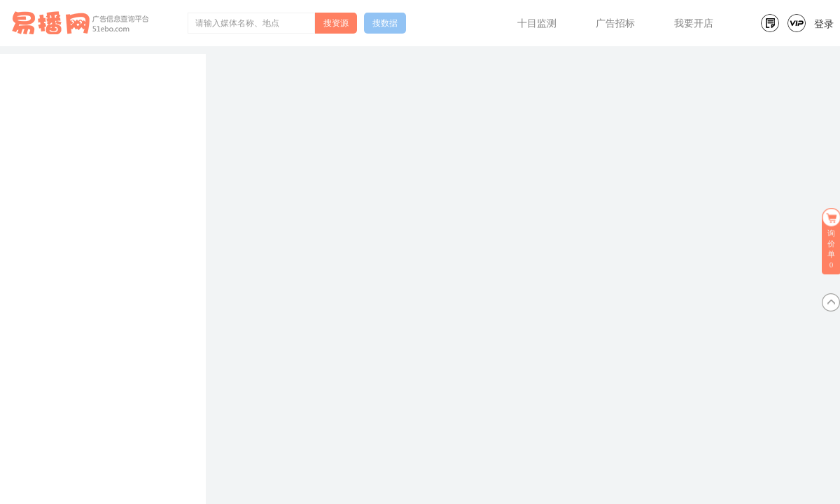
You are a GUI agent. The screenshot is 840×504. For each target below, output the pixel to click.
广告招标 (615, 23)
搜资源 (336, 23)
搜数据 (385, 23)
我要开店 (694, 23)
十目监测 (537, 23)
